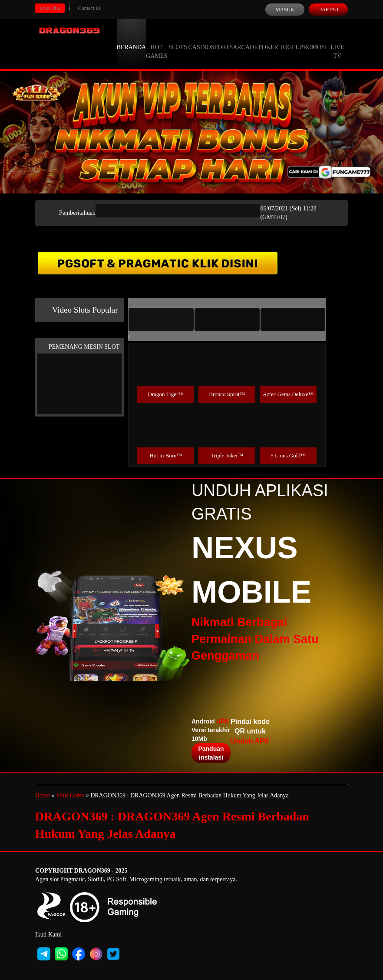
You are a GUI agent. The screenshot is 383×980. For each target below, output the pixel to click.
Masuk (285, 10)
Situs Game (70, 795)
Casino (200, 39)
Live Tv (337, 43)
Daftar (328, 10)
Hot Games (157, 43)
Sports (222, 39)
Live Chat (50, 8)
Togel (289, 39)
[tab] (161, 320)
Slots (178, 39)
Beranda (132, 39)
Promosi (313, 39)
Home (43, 795)
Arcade (245, 39)
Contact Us (90, 8)
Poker (268, 39)
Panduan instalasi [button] (211, 753)
